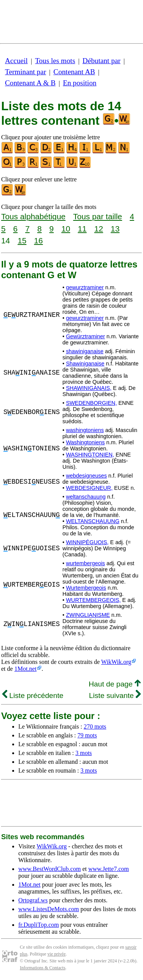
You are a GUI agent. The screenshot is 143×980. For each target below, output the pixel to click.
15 (22, 241)
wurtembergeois (85, 563)
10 (66, 229)
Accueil (16, 61)
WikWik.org (116, 662)
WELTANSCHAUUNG (93, 521)
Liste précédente (33, 695)
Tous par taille (98, 216)
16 (38, 241)
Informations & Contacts (43, 968)
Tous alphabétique (33, 216)
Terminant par (26, 72)
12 (99, 229)
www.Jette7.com (108, 869)
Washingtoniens (85, 442)
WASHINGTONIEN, (90, 455)
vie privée (56, 954)
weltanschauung (86, 497)
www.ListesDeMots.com (49, 909)
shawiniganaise (85, 351)
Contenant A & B (30, 83)
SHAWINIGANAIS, (89, 388)
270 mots (95, 726)
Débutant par (101, 61)
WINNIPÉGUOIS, (87, 542)
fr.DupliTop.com (39, 925)
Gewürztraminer (85, 336)
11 (82, 229)
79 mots (87, 735)
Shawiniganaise (85, 364)
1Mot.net (26, 669)
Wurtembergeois (86, 588)
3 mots (84, 753)
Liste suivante (115, 695)
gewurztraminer (85, 287)
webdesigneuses (86, 476)
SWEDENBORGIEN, (92, 403)
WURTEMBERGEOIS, (93, 600)
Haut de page (115, 684)
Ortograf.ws (33, 900)
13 (115, 229)
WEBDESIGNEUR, (89, 488)
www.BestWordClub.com (50, 869)
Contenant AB (74, 72)
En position (80, 83)
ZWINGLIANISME (88, 615)
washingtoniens (85, 430)
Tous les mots (55, 61)
